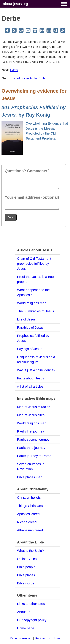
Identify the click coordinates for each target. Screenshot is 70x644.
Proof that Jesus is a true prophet (35, 279)
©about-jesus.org (21, 638)
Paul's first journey (31, 431)
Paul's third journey (31, 448)
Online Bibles (27, 559)
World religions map (32, 303)
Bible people (26, 567)
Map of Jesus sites (31, 415)
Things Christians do (32, 506)
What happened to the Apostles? (33, 292)
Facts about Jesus (31, 378)
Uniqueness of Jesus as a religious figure (36, 359)
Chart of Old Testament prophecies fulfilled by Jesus (34, 264)
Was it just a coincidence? (36, 370)
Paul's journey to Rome (34, 456)
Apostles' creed (28, 514)
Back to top (42, 638)
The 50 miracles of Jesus (36, 311)
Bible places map (30, 477)
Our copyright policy (32, 620)
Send (11, 217)
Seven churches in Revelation (31, 467)
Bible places (26, 575)
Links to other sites (31, 604)
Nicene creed (27, 522)
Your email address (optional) (32, 197)
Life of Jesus (26, 319)
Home (56, 638)
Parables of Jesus (30, 328)
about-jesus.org (15, 4)
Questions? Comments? (27, 171)
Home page (26, 628)
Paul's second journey (33, 440)
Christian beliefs (29, 498)
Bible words (26, 583)
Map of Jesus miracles (34, 407)
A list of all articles (30, 386)
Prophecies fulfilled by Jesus (33, 338)
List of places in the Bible (28, 78)
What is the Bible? (30, 551)
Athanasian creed (30, 530)
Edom (14, 70)
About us (24, 612)
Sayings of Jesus (30, 349)
